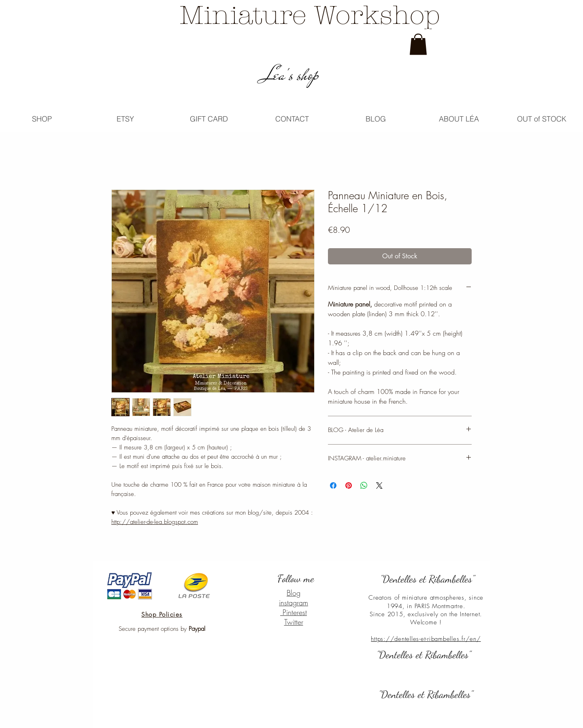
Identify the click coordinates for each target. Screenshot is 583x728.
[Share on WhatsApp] (364, 485)
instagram (294, 602)
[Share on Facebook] (333, 485)
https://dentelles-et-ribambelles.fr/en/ (426, 639)
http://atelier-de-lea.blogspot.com (155, 522)
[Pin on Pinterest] (349, 485)
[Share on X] (379, 485)
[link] (418, 44)
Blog (294, 593)
